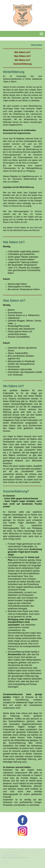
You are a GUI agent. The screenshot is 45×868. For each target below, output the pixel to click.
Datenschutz (15, 852)
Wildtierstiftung (25, 179)
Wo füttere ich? (22, 60)
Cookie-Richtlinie (26, 852)
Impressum (6, 852)
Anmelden (5, 863)
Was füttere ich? (22, 56)
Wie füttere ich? (22, 52)
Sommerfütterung (22, 64)
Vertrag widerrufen (10, 855)
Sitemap (36, 852)
